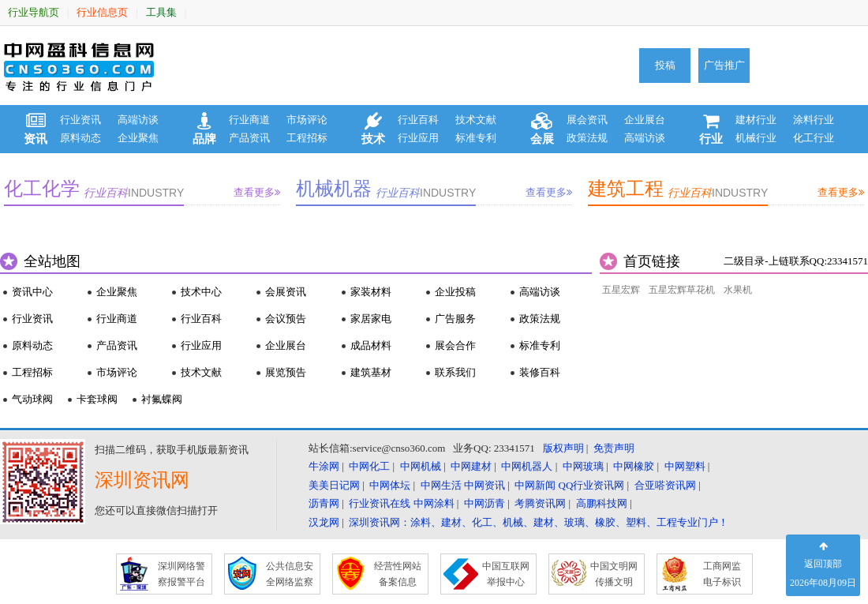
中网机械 (421, 466)
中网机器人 (527, 466)
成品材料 (371, 345)
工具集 (161, 12)
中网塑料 (685, 466)
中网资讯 (485, 485)
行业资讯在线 (380, 503)
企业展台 (645, 120)
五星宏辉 (621, 290)
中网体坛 (390, 485)
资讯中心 (32, 292)
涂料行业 (814, 120)
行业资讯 (80, 120)
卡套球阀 (97, 399)
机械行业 (756, 138)
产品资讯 (249, 138)
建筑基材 (371, 372)
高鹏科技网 (602, 503)
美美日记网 (334, 485)
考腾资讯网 (540, 503)
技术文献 (476, 120)
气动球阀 (32, 399)
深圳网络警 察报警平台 (181, 574)
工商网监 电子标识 (722, 574)
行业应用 (418, 138)
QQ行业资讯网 (592, 485)
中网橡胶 (634, 466)
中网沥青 (485, 503)
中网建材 (471, 466)
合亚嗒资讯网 (665, 485)
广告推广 (724, 65)
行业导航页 (34, 12)
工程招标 (307, 138)
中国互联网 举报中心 (506, 574)
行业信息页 (102, 12)
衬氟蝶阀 (162, 399)
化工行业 (814, 138)
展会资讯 (587, 120)
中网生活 (441, 485)
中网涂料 (434, 503)
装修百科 (540, 372)
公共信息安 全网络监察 (290, 574)
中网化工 (369, 466)
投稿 (665, 65)
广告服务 (455, 319)
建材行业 (756, 120)
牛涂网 (324, 466)
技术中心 (201, 292)
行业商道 (249, 120)
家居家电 (371, 319)
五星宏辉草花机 (682, 290)
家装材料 (371, 292)
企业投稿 (455, 292)
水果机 (738, 290)
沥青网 (324, 503)
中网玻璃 (583, 466)
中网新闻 (535, 485)
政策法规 (587, 138)
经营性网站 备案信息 (398, 574)
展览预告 (286, 372)
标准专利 (476, 138)
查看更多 (257, 192)
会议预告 (286, 319)
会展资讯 (286, 292)
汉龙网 (324, 522)
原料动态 (80, 138)
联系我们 (455, 372)
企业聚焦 (138, 138)
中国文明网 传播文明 (614, 574)
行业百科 (418, 120)
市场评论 (307, 120)
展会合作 (455, 345)
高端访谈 (138, 120)
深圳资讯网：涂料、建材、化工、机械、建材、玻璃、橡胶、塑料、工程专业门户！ (539, 522)
